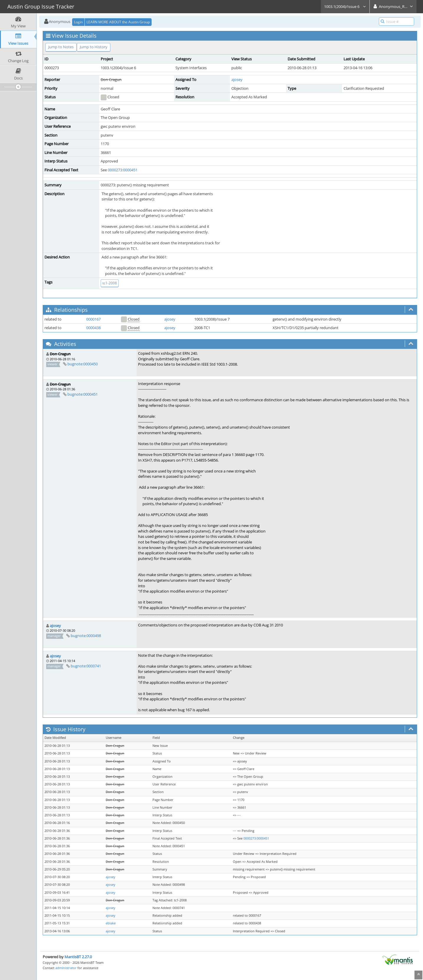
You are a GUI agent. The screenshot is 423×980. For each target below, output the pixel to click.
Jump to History (94, 47)
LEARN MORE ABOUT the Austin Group (118, 22)
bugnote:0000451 (83, 394)
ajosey (237, 79)
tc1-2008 (110, 283)
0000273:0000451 (123, 170)
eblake (111, 923)
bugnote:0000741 (86, 666)
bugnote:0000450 (83, 364)
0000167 (93, 319)
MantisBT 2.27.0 (78, 957)
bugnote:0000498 (86, 636)
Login (78, 22)
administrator (66, 968)
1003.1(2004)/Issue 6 (345, 6)
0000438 (93, 328)
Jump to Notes (61, 47)
